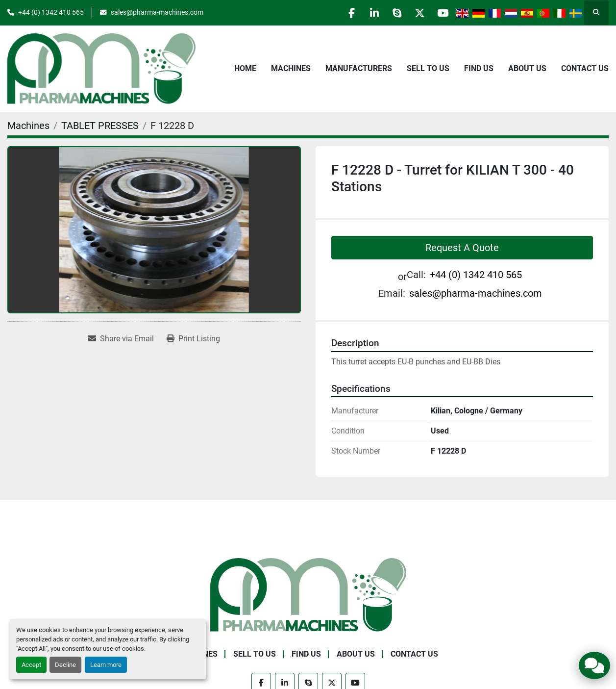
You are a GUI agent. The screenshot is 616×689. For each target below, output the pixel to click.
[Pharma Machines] (308, 594)
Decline (65, 665)
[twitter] (417, 13)
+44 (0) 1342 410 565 (51, 12)
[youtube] (442, 13)
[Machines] (28, 126)
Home (245, 68)
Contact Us (585, 68)
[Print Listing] (193, 339)
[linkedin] (367, 13)
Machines (291, 68)
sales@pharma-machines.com (157, 12)
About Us (527, 68)
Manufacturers (359, 68)
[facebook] (342, 13)
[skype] (392, 13)
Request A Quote (462, 248)
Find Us (479, 68)
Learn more (106, 665)
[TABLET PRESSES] (100, 126)
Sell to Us (428, 68)
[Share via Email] (121, 339)
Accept (31, 665)
